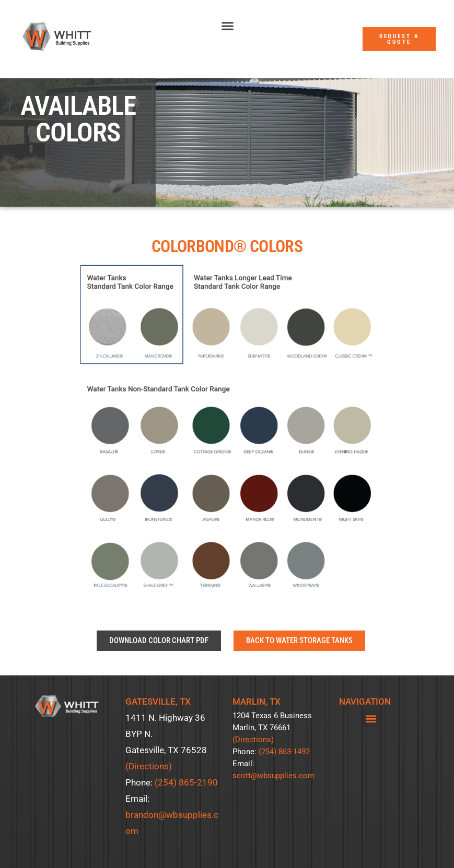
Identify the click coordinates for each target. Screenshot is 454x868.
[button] (227, 26)
